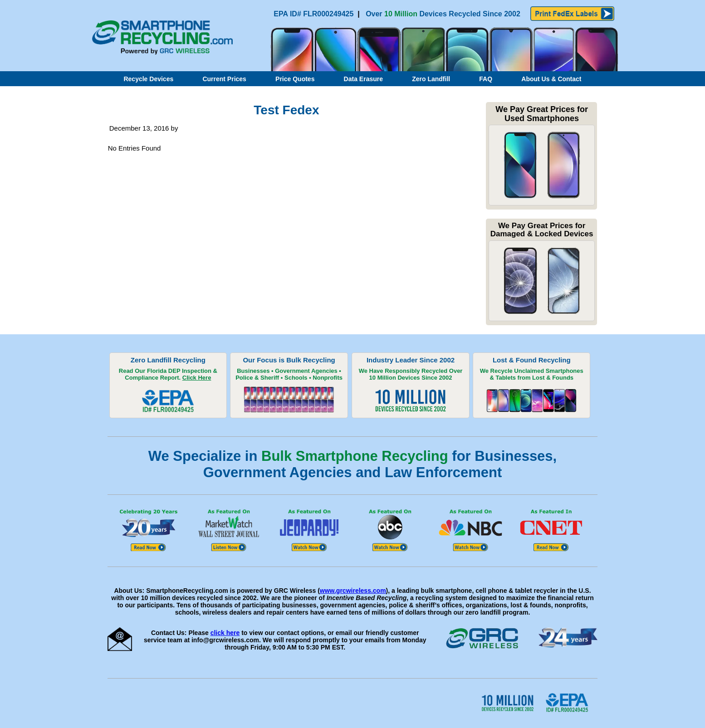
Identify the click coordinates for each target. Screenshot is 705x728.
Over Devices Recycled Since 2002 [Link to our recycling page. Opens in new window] (443, 14)
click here (225, 633)
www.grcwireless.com (353, 591)
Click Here (197, 378)
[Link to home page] (159, 52)
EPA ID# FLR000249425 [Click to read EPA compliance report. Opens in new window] (315, 14)
